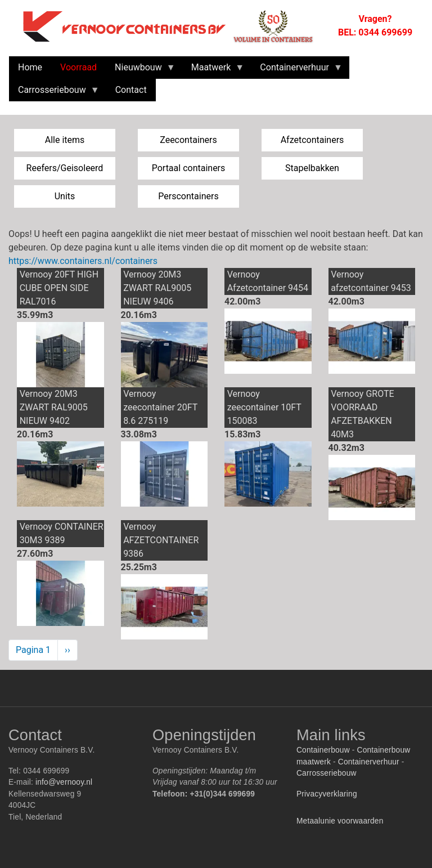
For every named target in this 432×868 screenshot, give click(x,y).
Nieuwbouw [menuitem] (141, 70)
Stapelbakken (312, 168)
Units (65, 196)
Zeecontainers (188, 140)
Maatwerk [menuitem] (213, 70)
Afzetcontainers (312, 140)
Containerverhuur (369, 762)
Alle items (65, 140)
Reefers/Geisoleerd (65, 168)
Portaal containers (189, 168)
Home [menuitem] (30, 67)
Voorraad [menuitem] (78, 67)
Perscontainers (188, 196)
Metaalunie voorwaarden (340, 821)
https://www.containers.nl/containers (83, 261)
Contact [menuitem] (131, 90)
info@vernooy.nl (64, 782)
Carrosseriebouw (327, 773)
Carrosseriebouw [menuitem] (54, 93)
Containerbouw (323, 750)
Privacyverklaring (327, 794)
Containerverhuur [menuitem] (297, 70)
